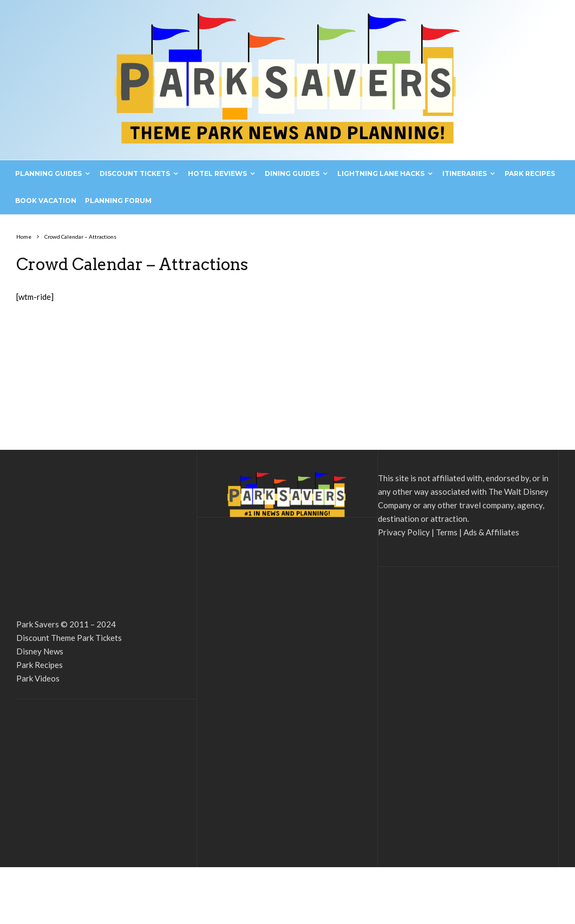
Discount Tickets (135, 173)
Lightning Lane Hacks (381, 173)
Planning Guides (48, 173)
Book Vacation (46, 201)
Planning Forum (118, 201)
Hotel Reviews (217, 173)
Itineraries (465, 173)
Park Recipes (530, 173)
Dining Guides (292, 173)
